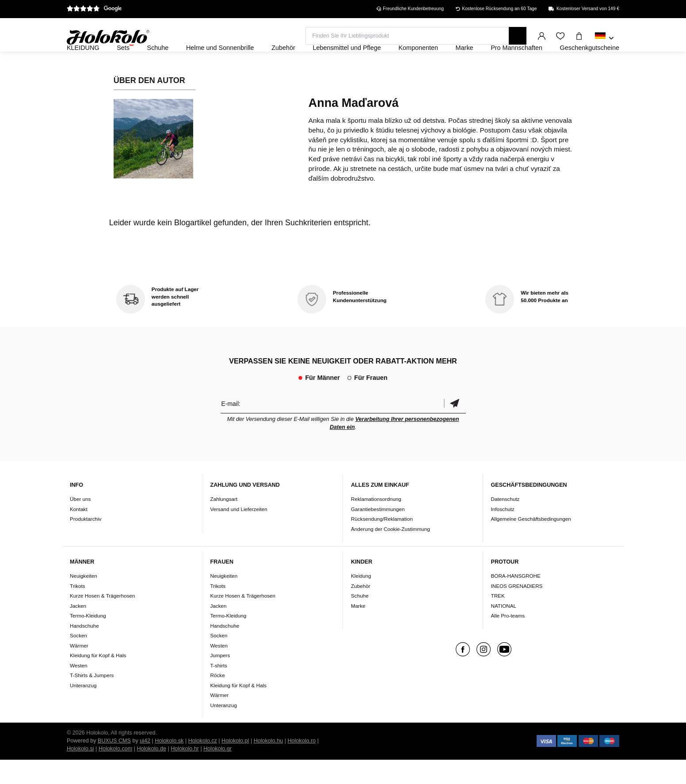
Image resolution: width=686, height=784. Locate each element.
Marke (358, 630)
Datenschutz (505, 523)
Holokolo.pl (235, 765)
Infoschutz (503, 533)
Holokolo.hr (185, 773)
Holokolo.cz (203, 765)
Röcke (218, 699)
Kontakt (79, 533)
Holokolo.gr (217, 773)
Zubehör (361, 610)
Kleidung (361, 600)
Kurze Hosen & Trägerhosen (102, 620)
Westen (78, 689)
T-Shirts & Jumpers (92, 699)
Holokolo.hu (269, 765)
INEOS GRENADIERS (517, 610)
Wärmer (79, 669)
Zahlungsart (224, 523)
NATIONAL (504, 630)
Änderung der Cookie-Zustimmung (391, 553)
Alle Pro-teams (508, 640)
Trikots (78, 610)
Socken (78, 660)
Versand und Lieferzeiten (239, 533)
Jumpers (220, 680)
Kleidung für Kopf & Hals (98, 680)
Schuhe (360, 620)
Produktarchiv (86, 543)
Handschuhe (84, 650)
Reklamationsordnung (376, 523)
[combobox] (604, 38)
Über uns (80, 523)
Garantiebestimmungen (378, 533)
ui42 (145, 765)
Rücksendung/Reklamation (382, 543)
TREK (498, 620)
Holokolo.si (80, 773)
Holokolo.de (151, 773)
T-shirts (219, 689)
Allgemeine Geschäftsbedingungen (531, 543)
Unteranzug (83, 709)
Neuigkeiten (84, 600)
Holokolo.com (115, 773)
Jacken (78, 630)
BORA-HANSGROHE (516, 600)
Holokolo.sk (169, 765)
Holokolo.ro (301, 765)
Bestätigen (455, 427)
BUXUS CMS (114, 765)
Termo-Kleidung (88, 640)
